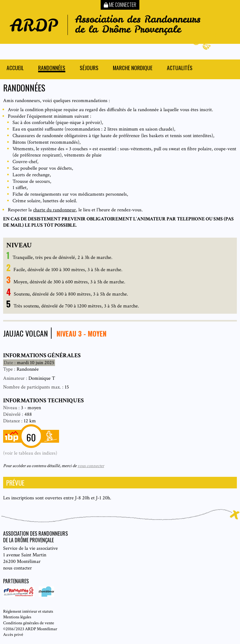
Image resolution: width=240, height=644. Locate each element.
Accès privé (13, 634)
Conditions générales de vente (29, 623)
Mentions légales (17, 617)
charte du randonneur (55, 210)
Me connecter (120, 5)
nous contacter (17, 568)
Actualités (180, 68)
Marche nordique (133, 68)
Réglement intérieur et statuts (28, 611)
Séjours (89, 68)
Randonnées (52, 68)
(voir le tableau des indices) (30, 453)
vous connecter (91, 466)
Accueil (15, 68)
